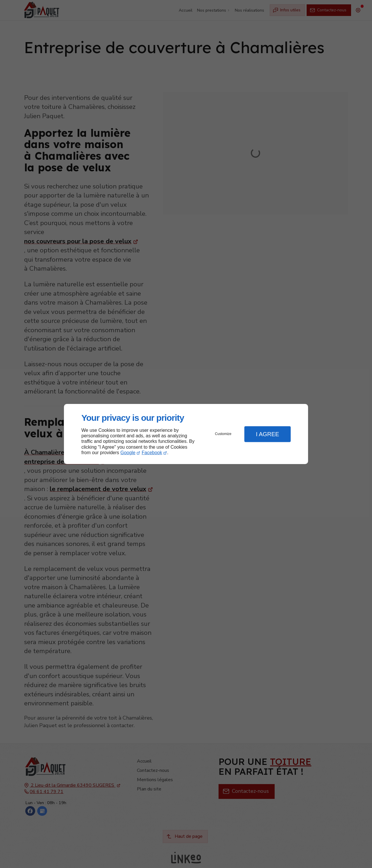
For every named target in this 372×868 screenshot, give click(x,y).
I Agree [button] (267, 434)
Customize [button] (223, 434)
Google (128, 453)
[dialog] (186, 434)
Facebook (152, 453)
